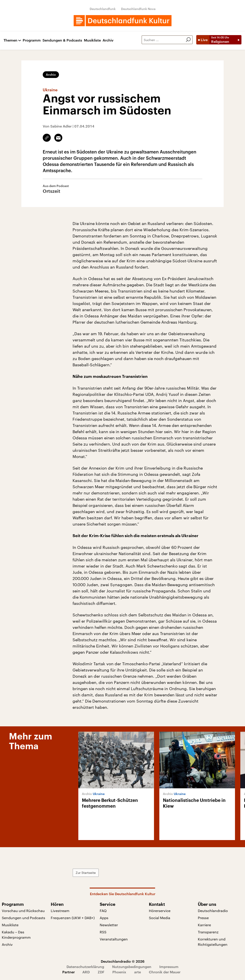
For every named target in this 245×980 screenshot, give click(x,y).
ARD (86, 972)
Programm (32, 40)
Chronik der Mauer (165, 972)
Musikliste (92, 40)
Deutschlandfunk (103, 9)
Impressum (169, 967)
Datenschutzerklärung (85, 967)
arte (138, 972)
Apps (104, 918)
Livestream (60, 911)
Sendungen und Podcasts (23, 918)
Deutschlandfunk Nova (138, 9)
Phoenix (119, 972)
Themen (10, 40)
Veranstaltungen (114, 939)
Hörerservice (160, 911)
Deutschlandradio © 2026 (123, 961)
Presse (203, 918)
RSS (103, 932)
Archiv (108, 40)
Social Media (160, 918)
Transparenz (208, 932)
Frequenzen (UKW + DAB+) (73, 918)
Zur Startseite (86, 873)
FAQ (103, 911)
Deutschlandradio (213, 911)
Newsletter (109, 925)
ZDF (101, 972)
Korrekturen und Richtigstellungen (213, 942)
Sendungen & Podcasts (62, 40)
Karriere (204, 925)
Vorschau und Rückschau (23, 911)
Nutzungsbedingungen (132, 967)
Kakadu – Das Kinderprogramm (16, 935)
